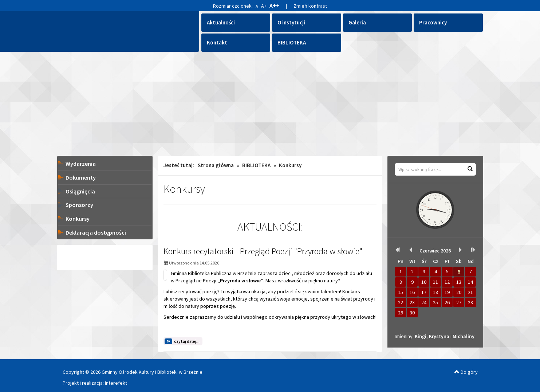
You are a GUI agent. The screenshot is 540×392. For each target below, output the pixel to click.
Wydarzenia (81, 164)
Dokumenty (81, 177)
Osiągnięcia (80, 191)
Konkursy (78, 219)
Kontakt (217, 42)
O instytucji (291, 22)
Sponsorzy (79, 205)
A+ (264, 6)
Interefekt (116, 383)
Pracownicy (433, 22)
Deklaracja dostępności (96, 232)
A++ (274, 5)
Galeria (357, 22)
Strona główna (216, 165)
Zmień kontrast (310, 6)
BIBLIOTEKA (292, 42)
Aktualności (221, 22)
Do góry (466, 372)
